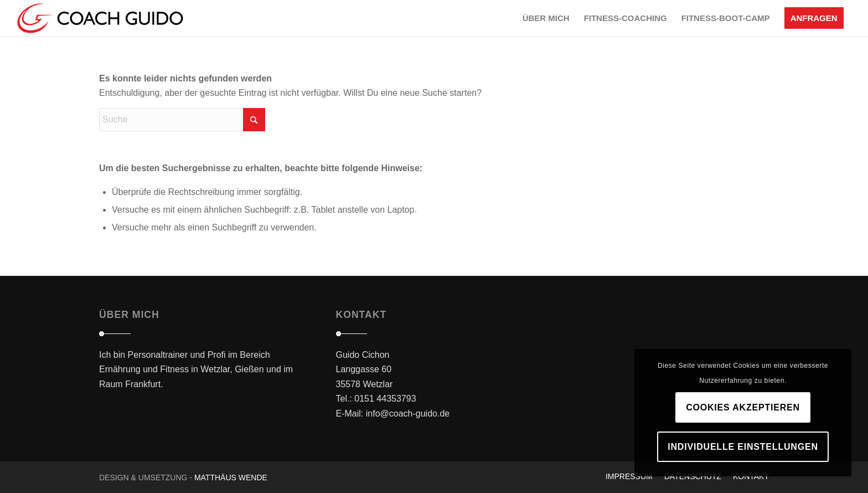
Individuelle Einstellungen (743, 447)
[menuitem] (546, 18)
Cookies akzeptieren (743, 407)
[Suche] (182, 120)
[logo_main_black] (100, 18)
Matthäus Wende (231, 477)
